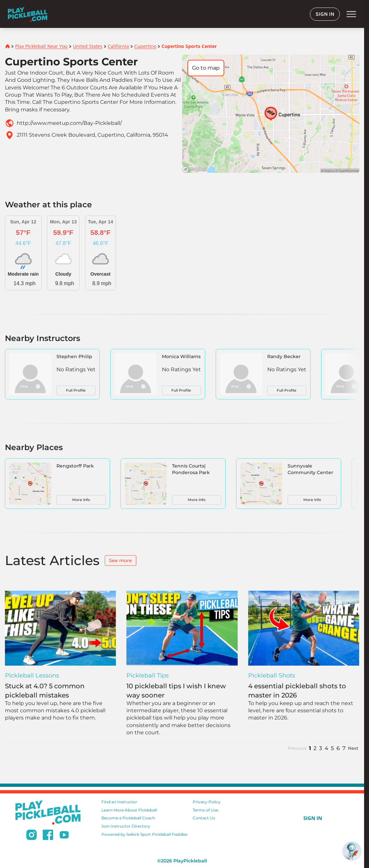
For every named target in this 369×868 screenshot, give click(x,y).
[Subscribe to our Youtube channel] (64, 836)
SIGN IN (325, 14)
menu (351, 14)
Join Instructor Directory (126, 826)
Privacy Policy (207, 802)
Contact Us (204, 818)
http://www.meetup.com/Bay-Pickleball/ (69, 123)
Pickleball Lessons (32, 675)
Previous (297, 748)
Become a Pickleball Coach (128, 818)
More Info (81, 500)
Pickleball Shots (272, 675)
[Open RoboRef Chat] (352, 851)
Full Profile (76, 390)
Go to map (206, 68)
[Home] (28, 14)
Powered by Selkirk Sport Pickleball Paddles (144, 834)
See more (120, 560)
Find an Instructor (119, 802)
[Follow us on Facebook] (48, 836)
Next (353, 748)
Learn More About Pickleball (129, 810)
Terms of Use (206, 810)
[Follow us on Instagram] (32, 836)
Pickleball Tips (148, 675)
